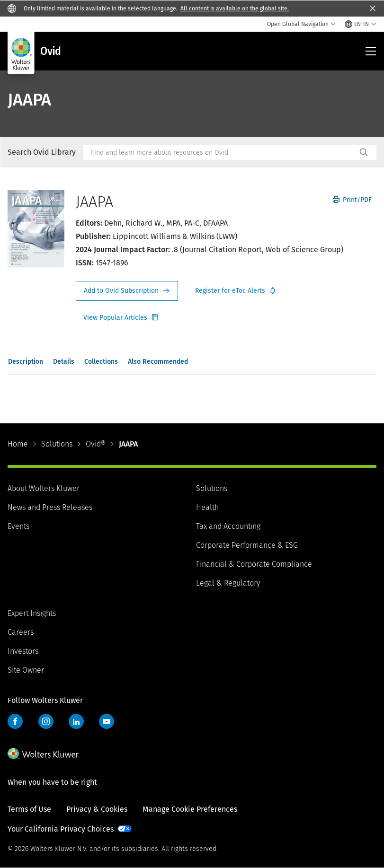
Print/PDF (352, 200)
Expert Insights (32, 613)
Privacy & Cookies (97, 809)
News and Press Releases (50, 507)
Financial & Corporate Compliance (254, 564)
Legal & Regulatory (228, 583)
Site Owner (26, 670)
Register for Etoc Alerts (236, 291)
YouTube (107, 721)
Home (18, 444)
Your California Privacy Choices (61, 829)
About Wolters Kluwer (44, 488)
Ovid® (96, 444)
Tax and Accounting (228, 526)
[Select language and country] (361, 24)
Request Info (127, 291)
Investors (23, 651)
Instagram (46, 721)
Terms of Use (29, 809)
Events (18, 526)
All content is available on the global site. (235, 9)
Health (207, 507)
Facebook (15, 721)
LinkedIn (76, 721)
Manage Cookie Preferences (190, 809)
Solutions (57, 444)
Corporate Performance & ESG (247, 545)
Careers (21, 632)
